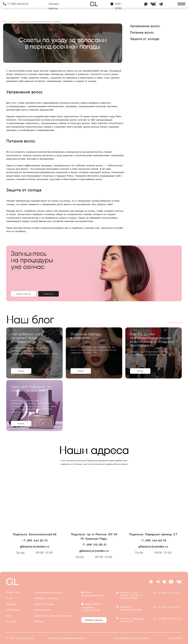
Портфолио (13, 610)
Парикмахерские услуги (48, 592)
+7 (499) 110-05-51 (94, 545)
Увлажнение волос (145, 26)
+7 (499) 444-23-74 (18, 4)
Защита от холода (145, 39)
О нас (9, 598)
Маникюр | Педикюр (46, 598)
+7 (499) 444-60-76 (153, 540)
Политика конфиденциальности (67, 638)
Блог (14, 22)
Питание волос (142, 32)
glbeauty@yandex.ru (35, 546)
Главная (5, 22)
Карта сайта (175, 638)
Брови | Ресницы (44, 604)
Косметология (42, 610)
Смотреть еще (175, 322)
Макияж (39, 621)
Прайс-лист (13, 592)
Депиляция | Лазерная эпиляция (53, 616)
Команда (11, 604)
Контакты (12, 621)
